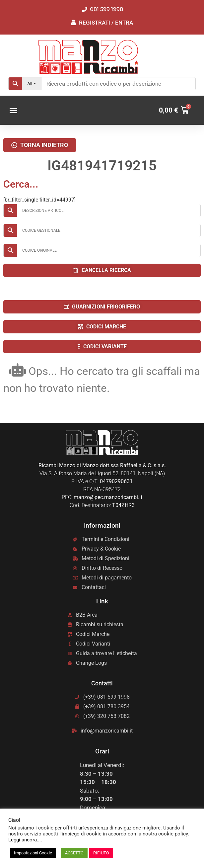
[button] (14, 111)
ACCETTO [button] (74, 853)
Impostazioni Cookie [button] (33, 853)
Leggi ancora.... (25, 840)
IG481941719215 (102, 166)
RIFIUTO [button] (101, 853)
